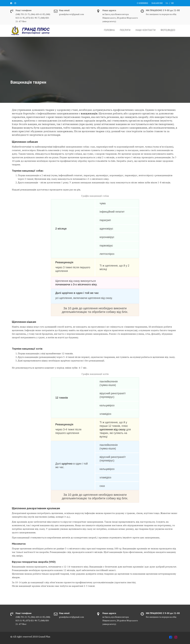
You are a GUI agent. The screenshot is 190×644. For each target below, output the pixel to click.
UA (167, 3)
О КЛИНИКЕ (142, 3)
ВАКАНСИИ (157, 3)
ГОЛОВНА (109, 30)
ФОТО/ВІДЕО (168, 30)
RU (172, 3)
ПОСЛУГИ (125, 30)
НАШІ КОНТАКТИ (146, 30)
